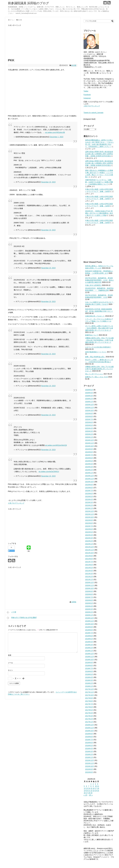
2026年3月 (89, 396)
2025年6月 (89, 422)
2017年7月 (89, 704)
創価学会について (92, 335)
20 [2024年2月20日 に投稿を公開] (87, 791)
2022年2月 (89, 541)
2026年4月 (89, 393)
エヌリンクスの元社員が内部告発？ (98, 347)
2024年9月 (89, 449)
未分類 (74, 65)
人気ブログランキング (16, 503)
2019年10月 (90, 624)
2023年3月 (89, 502)
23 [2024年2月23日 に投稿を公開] (94, 791)
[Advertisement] (43, 41)
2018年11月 (90, 657)
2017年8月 (89, 701)
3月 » (91, 795)
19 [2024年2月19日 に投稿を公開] (85, 791)
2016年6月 (89, 743)
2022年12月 (90, 511)
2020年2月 (89, 612)
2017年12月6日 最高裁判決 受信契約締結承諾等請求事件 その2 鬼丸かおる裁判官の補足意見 (100, 280)
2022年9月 (89, 520)
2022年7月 (89, 526)
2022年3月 (89, 538)
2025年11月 (90, 408)
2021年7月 (89, 562)
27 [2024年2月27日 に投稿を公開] (87, 793)
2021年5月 (89, 568)
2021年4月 (89, 571)
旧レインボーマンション (94, 374)
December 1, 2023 (57, 137)
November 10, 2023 (48, 182)
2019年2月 (89, 648)
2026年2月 (89, 399)
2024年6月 (89, 458)
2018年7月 (89, 668)
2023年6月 (89, 494)
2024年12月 (90, 440)
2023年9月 (89, 485)
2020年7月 (89, 597)
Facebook (87, 95)
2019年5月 (89, 639)
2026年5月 (89, 390)
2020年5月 (89, 603)
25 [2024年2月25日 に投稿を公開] (98, 791)
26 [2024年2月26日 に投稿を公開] (85, 793)
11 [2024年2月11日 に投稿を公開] (98, 786)
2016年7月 (89, 740)
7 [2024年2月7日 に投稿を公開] (89, 786)
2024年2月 (89, 470)
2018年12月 (90, 654)
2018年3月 (89, 680)
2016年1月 (89, 757)
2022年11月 (90, 514)
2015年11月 (90, 763)
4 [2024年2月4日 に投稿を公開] (98, 784)
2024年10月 (90, 446)
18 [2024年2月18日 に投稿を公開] (98, 788)
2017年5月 (89, 710)
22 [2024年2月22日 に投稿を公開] (91, 791)
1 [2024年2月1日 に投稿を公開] (91, 784)
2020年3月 (89, 609)
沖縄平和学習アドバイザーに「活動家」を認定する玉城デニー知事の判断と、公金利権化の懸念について (99, 182)
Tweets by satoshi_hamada (93, 113)
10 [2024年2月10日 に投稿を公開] (96, 786)
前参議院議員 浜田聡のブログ (28, 3)
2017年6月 (89, 707)
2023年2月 (89, 505)
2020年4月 (89, 606)
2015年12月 (90, 760)
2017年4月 (89, 713)
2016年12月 (90, 725)
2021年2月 (89, 577)
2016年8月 (89, 737)
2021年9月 (89, 556)
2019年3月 (89, 645)
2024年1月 (89, 473)
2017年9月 (89, 698)
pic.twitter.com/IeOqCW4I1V (49, 472)
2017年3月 (89, 716)
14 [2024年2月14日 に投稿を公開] (89, 788)
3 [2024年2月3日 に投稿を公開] (95, 784)
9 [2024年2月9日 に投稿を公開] (93, 786)
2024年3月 (89, 467)
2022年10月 (90, 517)
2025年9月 (89, 414)
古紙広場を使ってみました (95, 316)
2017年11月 (90, 692)
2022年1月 (89, 544)
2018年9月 (89, 663)
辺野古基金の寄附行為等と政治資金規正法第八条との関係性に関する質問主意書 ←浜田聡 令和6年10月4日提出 (99, 154)
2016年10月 (90, 731)
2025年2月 (89, 434)
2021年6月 (89, 565)
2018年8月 (89, 666)
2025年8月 (89, 416)
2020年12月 (90, 583)
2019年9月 (89, 627)
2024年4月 (89, 464)
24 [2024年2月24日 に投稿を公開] (96, 791)
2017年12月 (90, 689)
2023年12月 (90, 476)
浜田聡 (74, 602)
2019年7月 (89, 633)
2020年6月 (89, 600)
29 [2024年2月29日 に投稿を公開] (91, 793)
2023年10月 (90, 482)
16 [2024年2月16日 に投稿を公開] (94, 788)
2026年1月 (89, 402)
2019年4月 (89, 642)
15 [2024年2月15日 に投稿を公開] (91, 788)
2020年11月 (90, 585)
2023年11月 (90, 479)
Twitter (86, 91)
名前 (10, 655)
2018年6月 (89, 671)
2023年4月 (89, 499)
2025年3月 (89, 431)
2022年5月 (89, 532)
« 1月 (85, 795)
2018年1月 (89, 686)
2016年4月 (89, 749)
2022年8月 (89, 523)
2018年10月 (90, 660)
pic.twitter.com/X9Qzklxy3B (55, 132)
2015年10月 (90, 766)
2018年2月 (89, 683)
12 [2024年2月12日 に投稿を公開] (85, 788)
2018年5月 (89, 674)
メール (10, 663)
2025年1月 (89, 437)
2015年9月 (89, 769)
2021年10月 (90, 553)
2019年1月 (89, 651)
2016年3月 (89, 751)
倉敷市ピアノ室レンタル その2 (96, 377)
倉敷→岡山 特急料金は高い (95, 357)
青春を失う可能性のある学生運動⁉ (22, 618)
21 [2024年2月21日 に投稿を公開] (89, 791)
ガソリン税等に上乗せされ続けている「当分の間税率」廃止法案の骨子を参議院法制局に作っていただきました (99, 328)
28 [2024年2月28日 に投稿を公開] (89, 793)
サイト (10, 670)
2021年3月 (89, 574)
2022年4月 (89, 535)
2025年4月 (89, 428)
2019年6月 (89, 636)
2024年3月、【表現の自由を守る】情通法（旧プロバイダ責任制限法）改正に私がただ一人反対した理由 (99, 213)
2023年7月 (89, 491)
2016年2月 (89, 754)
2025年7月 (89, 419)
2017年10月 (90, 695)
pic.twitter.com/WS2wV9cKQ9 (56, 445)
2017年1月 (89, 722)
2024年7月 (89, 455)
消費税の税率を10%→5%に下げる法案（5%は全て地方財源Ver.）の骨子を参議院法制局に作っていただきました (99, 340)
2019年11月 (90, 621)
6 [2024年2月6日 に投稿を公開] (86, 786)
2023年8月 (89, 488)
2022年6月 (89, 529)
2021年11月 (90, 550)
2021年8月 (89, 559)
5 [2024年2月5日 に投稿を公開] (84, 786)
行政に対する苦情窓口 (93, 285)
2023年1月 (89, 508)
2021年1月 (89, 580)
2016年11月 (90, 728)
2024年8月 (89, 452)
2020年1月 (89, 615)
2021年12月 (90, 547)
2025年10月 (90, 411)
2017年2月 (89, 719)
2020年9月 (89, 591)
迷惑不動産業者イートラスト (96, 352)
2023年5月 (89, 497)
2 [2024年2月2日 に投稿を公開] (93, 784)
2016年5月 (89, 746)
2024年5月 (89, 461)
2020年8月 (89, 594)
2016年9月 (89, 734)
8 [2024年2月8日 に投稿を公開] (91, 786)
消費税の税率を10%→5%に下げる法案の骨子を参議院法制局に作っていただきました (99, 369)
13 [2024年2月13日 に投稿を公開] (87, 788)
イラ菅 (11, 612)
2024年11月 (90, 443)
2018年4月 (89, 677)
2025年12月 (90, 405)
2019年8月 (89, 630)
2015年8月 (89, 772)
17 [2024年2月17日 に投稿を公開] (96, 788)
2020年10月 (90, 588)
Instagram (87, 98)
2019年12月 (90, 618)
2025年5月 (89, 425)
